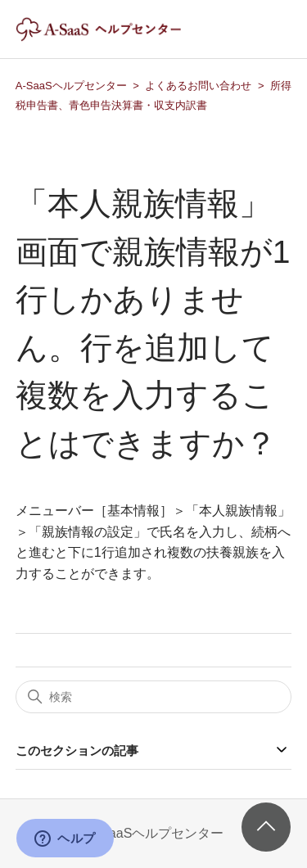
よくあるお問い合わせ (198, 86)
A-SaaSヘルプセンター (71, 86)
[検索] (154, 697)
